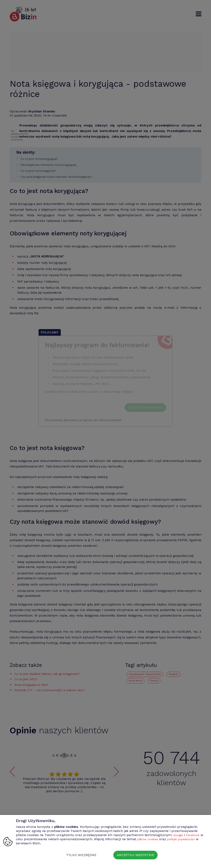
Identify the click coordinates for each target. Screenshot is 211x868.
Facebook (194, 835)
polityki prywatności (188, 839)
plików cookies (152, 839)
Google (179, 835)
